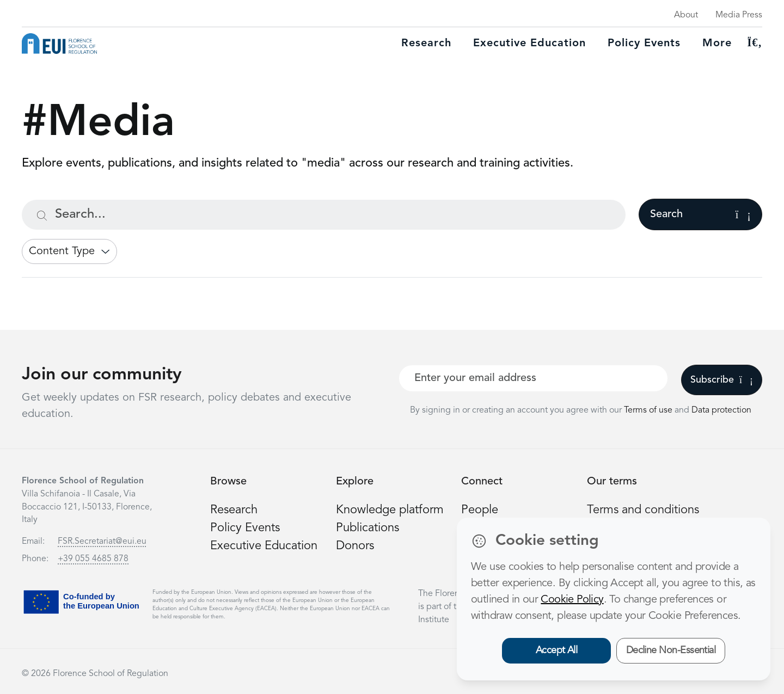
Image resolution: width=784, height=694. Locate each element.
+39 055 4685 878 (93, 559)
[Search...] (324, 215)
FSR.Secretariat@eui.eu (102, 542)
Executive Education (264, 546)
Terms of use (649, 410)
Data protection (721, 410)
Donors (355, 546)
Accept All (557, 650)
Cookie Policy (572, 600)
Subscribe (722, 380)
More (717, 44)
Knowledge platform (390, 510)
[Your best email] (533, 378)
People (480, 510)
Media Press (739, 15)
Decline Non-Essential (671, 650)
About (686, 15)
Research (426, 44)
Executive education (529, 44)
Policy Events (644, 44)
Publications (367, 528)
